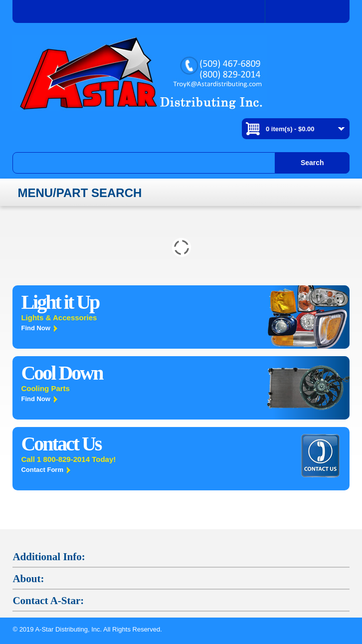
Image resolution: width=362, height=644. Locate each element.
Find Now (36, 328)
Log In (307, 11)
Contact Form (42, 470)
